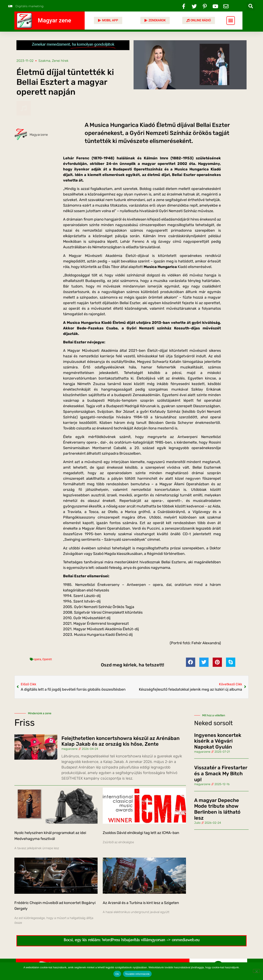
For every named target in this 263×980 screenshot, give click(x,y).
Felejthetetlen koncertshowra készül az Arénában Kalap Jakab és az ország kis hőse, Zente (121, 741)
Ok (117, 974)
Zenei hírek (60, 61)
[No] (256, 971)
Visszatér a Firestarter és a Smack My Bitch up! (221, 774)
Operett (47, 659)
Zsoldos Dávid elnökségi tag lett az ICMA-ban (141, 833)
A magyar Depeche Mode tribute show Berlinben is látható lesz (217, 809)
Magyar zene (54, 20)
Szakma (44, 61)
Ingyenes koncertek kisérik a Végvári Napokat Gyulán (218, 741)
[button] (251, 6)
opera (37, 659)
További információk (137, 974)
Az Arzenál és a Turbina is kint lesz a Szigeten (141, 903)
